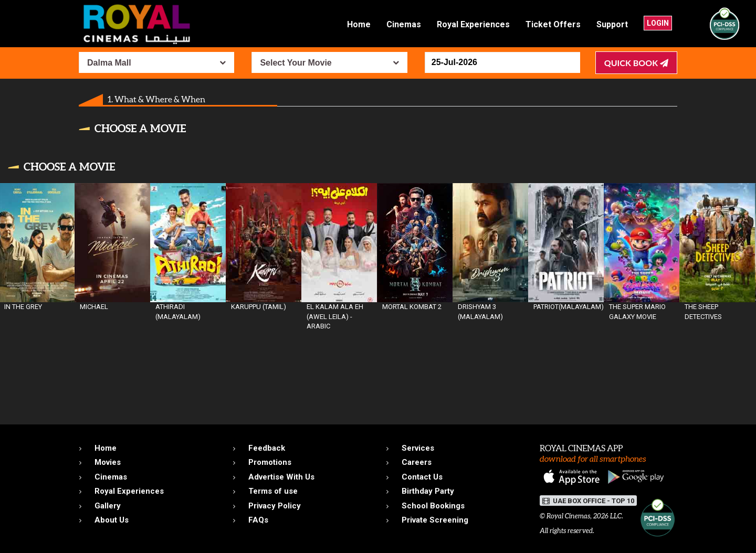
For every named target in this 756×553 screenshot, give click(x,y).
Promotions (270, 462)
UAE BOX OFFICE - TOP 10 (588, 501)
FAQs (258, 520)
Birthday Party (428, 491)
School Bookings (433, 506)
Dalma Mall (109, 63)
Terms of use (273, 491)
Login (658, 23)
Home (359, 24)
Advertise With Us (281, 477)
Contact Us (422, 477)
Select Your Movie (296, 63)
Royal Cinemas (568, 516)
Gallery (108, 506)
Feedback (267, 448)
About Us (112, 520)
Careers (417, 462)
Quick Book (636, 63)
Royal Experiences (473, 24)
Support (612, 24)
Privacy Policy (275, 506)
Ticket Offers (553, 24)
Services (418, 448)
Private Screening (435, 520)
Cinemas (404, 24)
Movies (108, 462)
